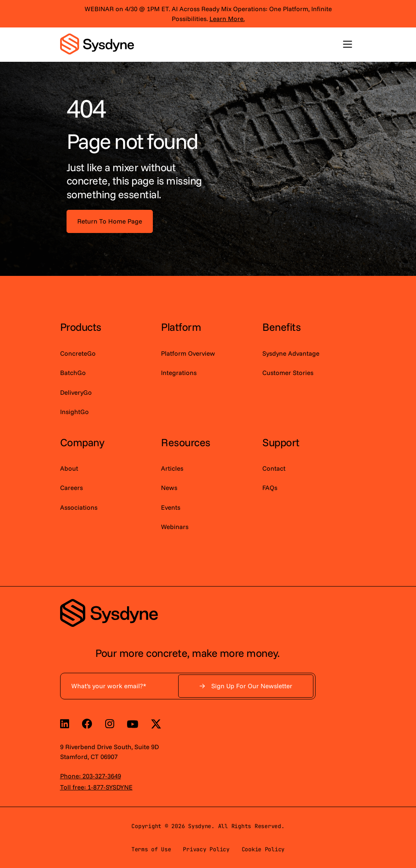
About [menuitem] (69, 468)
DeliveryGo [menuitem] (76, 392)
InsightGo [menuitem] (74, 412)
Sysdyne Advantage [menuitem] (291, 353)
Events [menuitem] (171, 507)
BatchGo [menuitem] (73, 373)
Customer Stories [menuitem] (288, 373)
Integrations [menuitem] (179, 373)
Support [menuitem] (281, 442)
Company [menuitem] (82, 442)
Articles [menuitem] (172, 468)
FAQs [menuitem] (270, 488)
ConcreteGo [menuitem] (78, 353)
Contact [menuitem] (274, 468)
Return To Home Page (110, 221)
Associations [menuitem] (79, 507)
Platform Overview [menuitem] (188, 353)
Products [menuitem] (81, 327)
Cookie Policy (263, 849)
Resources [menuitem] (186, 442)
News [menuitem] (169, 488)
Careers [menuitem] (71, 488)
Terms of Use (151, 849)
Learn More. (227, 19)
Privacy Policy (206, 849)
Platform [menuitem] (181, 327)
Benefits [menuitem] (281, 327)
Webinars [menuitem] (175, 527)
